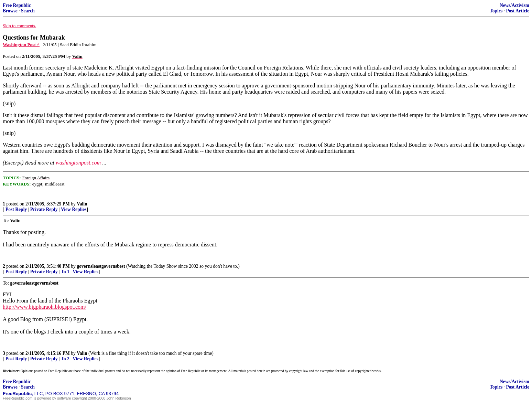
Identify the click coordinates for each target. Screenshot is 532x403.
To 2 (65, 359)
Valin (82, 204)
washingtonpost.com (78, 163)
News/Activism (514, 5)
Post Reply (16, 209)
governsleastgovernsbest (101, 266)
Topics (496, 11)
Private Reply (44, 209)
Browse (10, 11)
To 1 (65, 272)
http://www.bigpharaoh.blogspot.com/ (45, 307)
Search (28, 11)
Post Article (518, 11)
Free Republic (17, 5)
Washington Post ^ (21, 45)
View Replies (74, 209)
